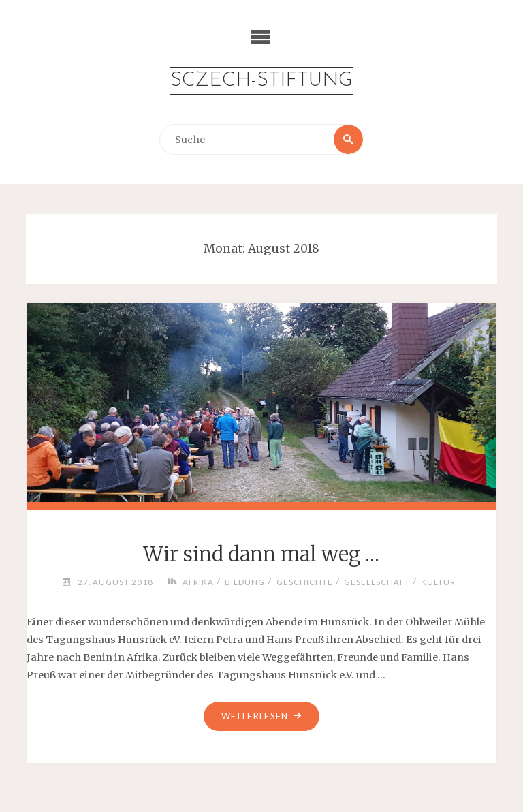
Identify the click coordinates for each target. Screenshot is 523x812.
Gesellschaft (377, 582)
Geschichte (305, 582)
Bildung (245, 582)
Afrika (198, 582)
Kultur (438, 582)
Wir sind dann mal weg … (261, 555)
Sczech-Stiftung (261, 81)
